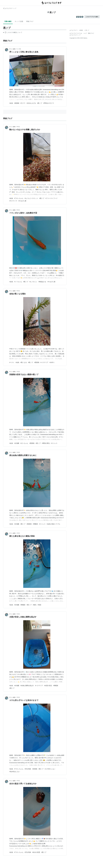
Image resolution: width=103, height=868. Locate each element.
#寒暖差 (35, 524)
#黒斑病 (37, 362)
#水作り (52, 362)
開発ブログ (91, 33)
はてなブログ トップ (10, 8)
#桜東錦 (17, 103)
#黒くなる (24, 362)
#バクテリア (44, 362)
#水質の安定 (48, 686)
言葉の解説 (8, 21)
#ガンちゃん (24, 443)
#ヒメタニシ (33, 282)
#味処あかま (42, 282)
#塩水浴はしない (15, 772)
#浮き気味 (28, 769)
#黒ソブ (40, 103)
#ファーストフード (51, 198)
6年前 (18, 210)
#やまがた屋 (22, 201)
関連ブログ (30, 21)
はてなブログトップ (75, 35)
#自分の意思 (36, 852)
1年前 (18, 372)
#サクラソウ (13, 201)
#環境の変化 (46, 443)
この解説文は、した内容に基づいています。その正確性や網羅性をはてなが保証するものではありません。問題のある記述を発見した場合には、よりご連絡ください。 (13, 33)
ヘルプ (85, 33)
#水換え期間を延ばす (27, 686)
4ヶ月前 (19, 49)
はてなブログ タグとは (76, 33)
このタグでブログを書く (92, 17)
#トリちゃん (18, 282)
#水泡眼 (17, 443)
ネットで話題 (19, 21)
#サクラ (23, 103)
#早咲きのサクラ (49, 103)
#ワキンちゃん (19, 198)
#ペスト (12, 362)
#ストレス (54, 443)
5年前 (18, 127)
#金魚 (11, 103)
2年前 (18, 697)
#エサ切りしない (50, 769)
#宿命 (39, 605)
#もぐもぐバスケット (31, 198)
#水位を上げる (31, 103)
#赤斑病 (35, 769)
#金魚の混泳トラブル (53, 524)
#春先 (35, 605)
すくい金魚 (12, 49)
